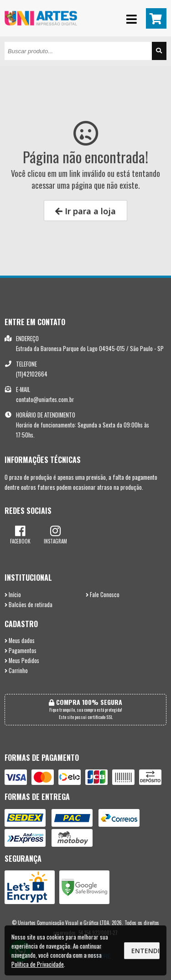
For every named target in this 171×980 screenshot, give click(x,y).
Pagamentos (21, 651)
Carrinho (16, 671)
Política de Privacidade (38, 964)
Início (13, 595)
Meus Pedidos (22, 661)
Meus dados (20, 641)
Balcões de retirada (28, 605)
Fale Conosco (103, 595)
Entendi (145, 951)
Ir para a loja (85, 211)
